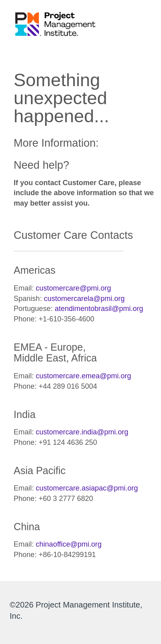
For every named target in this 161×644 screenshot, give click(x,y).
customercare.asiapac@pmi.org (87, 488)
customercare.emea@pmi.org (83, 376)
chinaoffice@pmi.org (69, 544)
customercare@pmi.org (73, 288)
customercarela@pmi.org (84, 299)
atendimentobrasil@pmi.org (99, 309)
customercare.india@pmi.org (82, 432)
